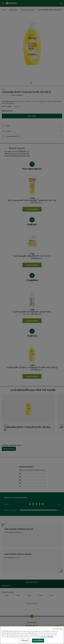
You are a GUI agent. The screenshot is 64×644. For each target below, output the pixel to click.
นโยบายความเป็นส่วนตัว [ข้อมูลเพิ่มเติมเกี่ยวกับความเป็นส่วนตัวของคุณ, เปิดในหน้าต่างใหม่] (47, 637)
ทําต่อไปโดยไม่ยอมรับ (58, 629)
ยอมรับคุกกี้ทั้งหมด (38, 640)
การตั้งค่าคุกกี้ (24, 640)
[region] (32, 635)
